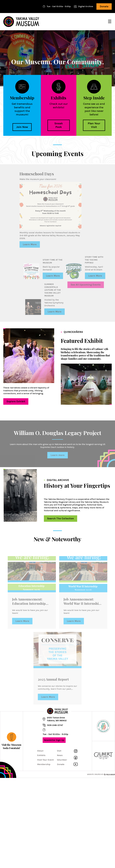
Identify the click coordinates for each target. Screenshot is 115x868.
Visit (59, 751)
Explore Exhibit (14, 402)
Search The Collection (59, 519)
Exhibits (41, 755)
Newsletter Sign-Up (53, 741)
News (60, 755)
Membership (44, 764)
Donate (102, 7)
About (40, 751)
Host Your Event (45, 760)
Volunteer (62, 760)
